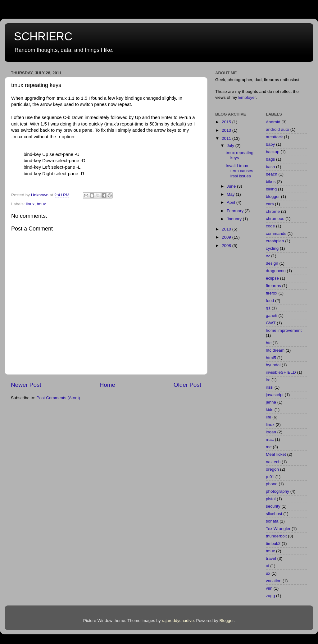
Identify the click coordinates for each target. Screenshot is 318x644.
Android (273, 122)
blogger (273, 196)
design (272, 263)
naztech (273, 462)
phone (272, 484)
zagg (270, 596)
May (231, 194)
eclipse (272, 278)
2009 (227, 237)
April (232, 202)
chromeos (275, 219)
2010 (227, 229)
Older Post (187, 385)
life (268, 417)
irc (268, 380)
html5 (271, 358)
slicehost (274, 514)
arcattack (274, 137)
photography (277, 491)
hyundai (273, 365)
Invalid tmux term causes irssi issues (240, 171)
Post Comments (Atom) (58, 398)
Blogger (227, 621)
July (231, 146)
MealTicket (276, 454)
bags (270, 159)
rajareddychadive (178, 621)
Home (107, 385)
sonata (272, 521)
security (273, 506)
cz (268, 256)
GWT (271, 323)
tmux (41, 204)
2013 (227, 130)
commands (276, 233)
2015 (227, 122)
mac (270, 439)
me (269, 447)
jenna (271, 402)
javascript (275, 395)
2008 (227, 246)
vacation (274, 581)
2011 (227, 138)
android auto (277, 129)
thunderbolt (276, 536)
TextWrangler (278, 529)
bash (270, 167)
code (270, 226)
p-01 (270, 477)
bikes (271, 182)
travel (271, 558)
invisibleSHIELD (281, 372)
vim (269, 588)
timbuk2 (273, 544)
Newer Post (26, 385)
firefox (272, 293)
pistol (271, 499)
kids (270, 410)
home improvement (284, 330)
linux (30, 204)
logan (271, 432)
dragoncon (276, 271)
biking (271, 189)
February (236, 211)
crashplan (275, 241)
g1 (268, 308)
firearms (273, 286)
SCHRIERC (43, 37)
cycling (272, 248)
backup (273, 152)
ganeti (272, 315)
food (270, 301)
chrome (273, 211)
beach (272, 174)
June (232, 186)
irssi (270, 387)
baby (270, 144)
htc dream (275, 350)
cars (270, 204)
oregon (272, 469)
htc (269, 343)
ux (268, 573)
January (235, 219)
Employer (247, 97)
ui (268, 566)
